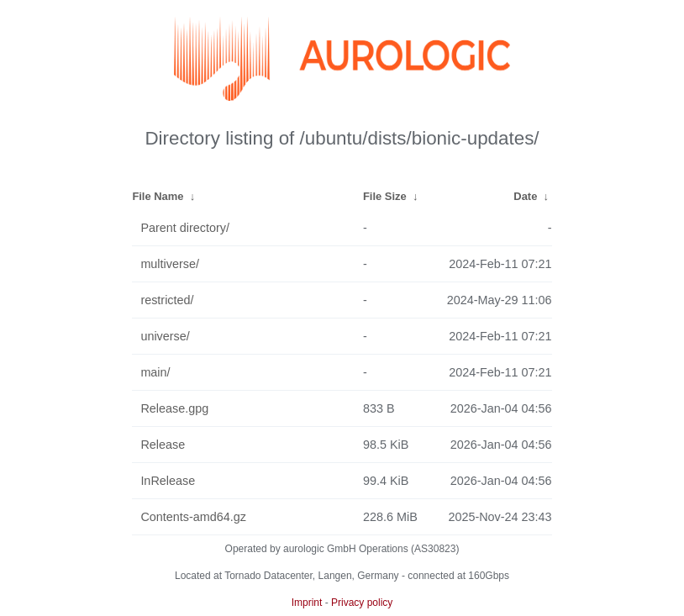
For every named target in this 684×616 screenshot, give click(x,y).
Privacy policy (362, 603)
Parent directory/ (185, 228)
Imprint (307, 603)
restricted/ (167, 300)
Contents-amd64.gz (193, 517)
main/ (155, 372)
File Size (385, 196)
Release (163, 445)
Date (525, 196)
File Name (158, 196)
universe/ (165, 336)
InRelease (168, 481)
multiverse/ (170, 264)
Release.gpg (174, 408)
